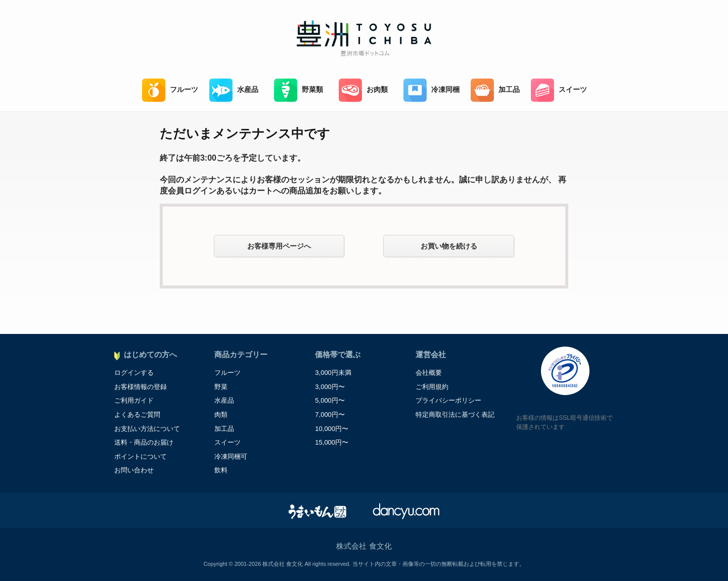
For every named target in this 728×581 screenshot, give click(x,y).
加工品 (495, 90)
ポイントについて (141, 456)
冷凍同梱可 (231, 456)
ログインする (134, 373)
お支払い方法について (147, 429)
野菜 (221, 387)
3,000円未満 (333, 373)
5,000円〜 (330, 400)
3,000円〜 (330, 387)
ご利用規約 (432, 387)
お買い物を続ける (449, 246)
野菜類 (299, 90)
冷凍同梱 (431, 90)
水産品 (234, 90)
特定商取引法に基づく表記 (455, 415)
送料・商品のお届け (144, 442)
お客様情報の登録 (141, 387)
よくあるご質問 (137, 415)
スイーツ (559, 90)
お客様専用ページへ (279, 246)
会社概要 (429, 373)
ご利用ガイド (134, 400)
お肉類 (363, 90)
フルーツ (170, 90)
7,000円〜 (330, 415)
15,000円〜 (332, 442)
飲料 (221, 470)
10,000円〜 (332, 429)
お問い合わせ (134, 470)
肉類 (221, 415)
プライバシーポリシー (448, 400)
